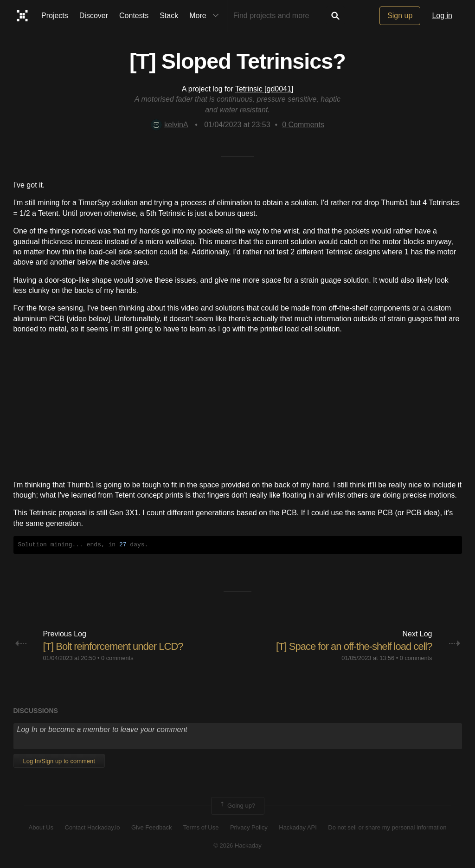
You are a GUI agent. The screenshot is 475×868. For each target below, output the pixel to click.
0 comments (117, 658)
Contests (134, 16)
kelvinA (170, 125)
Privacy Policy (249, 827)
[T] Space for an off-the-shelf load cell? (354, 646)
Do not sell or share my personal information (387, 827)
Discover (94, 16)
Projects (55, 16)
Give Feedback (151, 827)
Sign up (400, 16)
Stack (169, 16)
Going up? (237, 806)
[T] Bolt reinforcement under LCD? (113, 646)
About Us (41, 827)
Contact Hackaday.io (93, 827)
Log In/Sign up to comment (59, 761)
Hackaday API (298, 827)
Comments (303, 125)
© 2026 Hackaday (237, 845)
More (206, 16)
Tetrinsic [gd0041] (264, 89)
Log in (442, 16)
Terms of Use (201, 827)
